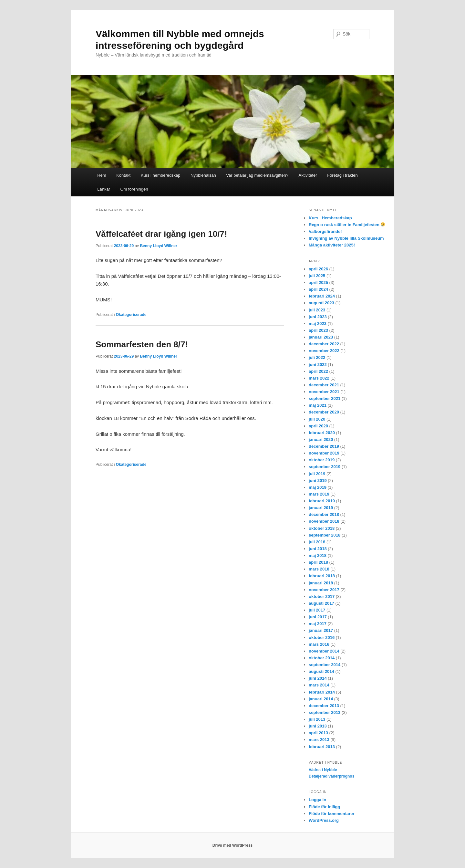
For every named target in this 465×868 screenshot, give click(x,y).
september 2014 (325, 665)
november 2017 (324, 590)
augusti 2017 (321, 603)
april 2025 (318, 282)
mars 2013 (319, 740)
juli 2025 (317, 276)
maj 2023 (318, 324)
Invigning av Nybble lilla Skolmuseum (346, 238)
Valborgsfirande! (325, 231)
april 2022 (318, 371)
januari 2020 (321, 439)
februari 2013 (322, 747)
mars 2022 (319, 378)
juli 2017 (317, 610)
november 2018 (324, 521)
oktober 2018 (322, 528)
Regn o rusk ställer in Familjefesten (347, 225)
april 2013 (318, 733)
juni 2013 (318, 726)
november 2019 (324, 453)
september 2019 (325, 467)
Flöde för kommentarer (332, 814)
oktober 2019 (322, 460)
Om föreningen (134, 189)
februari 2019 (322, 501)
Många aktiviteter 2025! (332, 245)
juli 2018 (317, 542)
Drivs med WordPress (233, 845)
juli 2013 (317, 719)
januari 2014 (321, 699)
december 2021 (324, 385)
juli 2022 (317, 357)
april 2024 (318, 289)
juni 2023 (318, 317)
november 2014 (324, 651)
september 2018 (325, 535)
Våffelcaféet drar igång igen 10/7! (161, 234)
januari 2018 (321, 583)
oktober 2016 (322, 638)
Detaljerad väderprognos (331, 776)
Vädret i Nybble (323, 770)
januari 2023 (321, 337)
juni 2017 (318, 617)
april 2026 (318, 269)
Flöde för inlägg (325, 807)
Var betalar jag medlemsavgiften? (257, 175)
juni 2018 (318, 549)
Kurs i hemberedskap (161, 175)
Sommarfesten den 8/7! (142, 344)
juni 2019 (318, 481)
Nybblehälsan (203, 175)
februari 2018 (322, 576)
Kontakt (123, 175)
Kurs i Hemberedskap (330, 218)
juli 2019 (317, 474)
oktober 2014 (322, 658)
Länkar (104, 189)
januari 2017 (321, 630)
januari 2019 (321, 508)
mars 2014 (319, 685)
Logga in (317, 800)
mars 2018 (319, 569)
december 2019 (324, 446)
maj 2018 (318, 555)
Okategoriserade (131, 315)
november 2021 (324, 392)
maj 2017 (318, 624)
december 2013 (324, 706)
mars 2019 (319, 494)
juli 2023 (317, 310)
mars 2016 (319, 644)
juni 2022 (318, 365)
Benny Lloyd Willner (158, 246)
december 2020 (324, 412)
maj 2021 (318, 405)
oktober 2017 (322, 596)
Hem (102, 175)
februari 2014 (322, 692)
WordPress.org (324, 820)
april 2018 (318, 562)
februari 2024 (322, 296)
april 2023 (318, 330)
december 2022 (324, 344)
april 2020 (318, 426)
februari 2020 (322, 433)
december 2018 (324, 514)
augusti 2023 (321, 303)
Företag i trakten (342, 175)
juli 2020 (317, 419)
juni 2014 (318, 678)
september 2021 (325, 398)
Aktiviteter (308, 175)
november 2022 (324, 351)
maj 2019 (318, 487)
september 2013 (325, 712)
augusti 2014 (321, 671)
